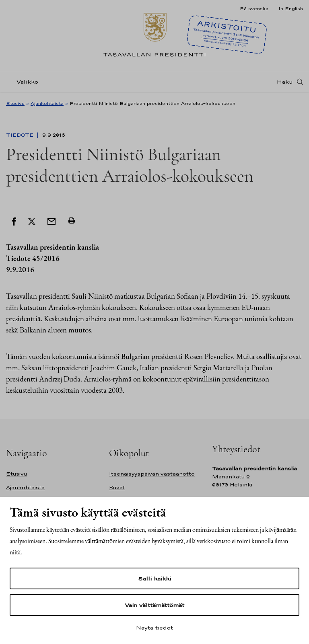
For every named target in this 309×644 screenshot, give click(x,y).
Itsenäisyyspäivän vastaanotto (152, 474)
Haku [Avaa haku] (285, 82)
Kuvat (117, 487)
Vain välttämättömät (154, 605)
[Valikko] (25, 82)
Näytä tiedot (154, 628)
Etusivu (15, 103)
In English (291, 8)
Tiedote (21, 135)
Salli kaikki (154, 578)
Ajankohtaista (47, 103)
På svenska (254, 8)
